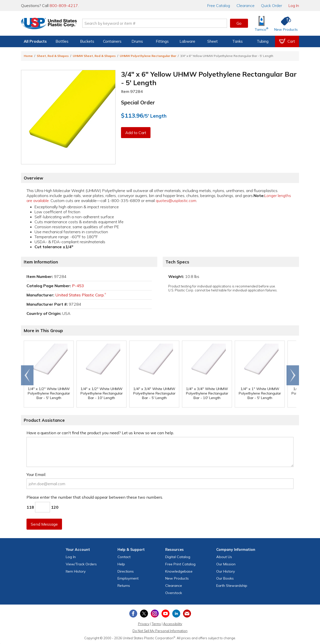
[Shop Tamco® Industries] (261, 23)
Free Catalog (180, 564)
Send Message (44, 524)
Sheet (212, 41)
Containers (112, 41)
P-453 (78, 286)
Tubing (263, 41)
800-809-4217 (64, 5)
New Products (177, 578)
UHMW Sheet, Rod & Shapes (94, 56)
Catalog (219, 5)
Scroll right (293, 375)
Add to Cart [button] (136, 133)
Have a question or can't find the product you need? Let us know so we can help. (100, 433)
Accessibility (173, 624)
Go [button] (239, 23)
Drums (137, 41)
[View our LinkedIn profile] (176, 614)
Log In (294, 5)
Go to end (27, 375)
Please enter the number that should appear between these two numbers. (95, 497)
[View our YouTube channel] (165, 614)
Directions (126, 571)
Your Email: (36, 474)
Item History (76, 571)
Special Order (138, 102)
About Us (224, 557)
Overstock (174, 593)
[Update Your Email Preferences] (187, 614)
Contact (124, 557)
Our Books (225, 578)
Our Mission (226, 564)
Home (28, 56)
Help (121, 564)
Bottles (62, 41)
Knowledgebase (179, 571)
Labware (187, 41)
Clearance (245, 5)
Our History (226, 571)
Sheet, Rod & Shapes (53, 56)
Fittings (162, 41)
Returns (124, 586)
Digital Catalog (178, 557)
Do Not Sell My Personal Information (160, 631)
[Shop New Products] (284, 23)
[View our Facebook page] (133, 614)
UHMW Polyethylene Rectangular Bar (148, 56)
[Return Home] (50, 24)
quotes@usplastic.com (176, 201)
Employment (128, 578)
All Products (35, 41)
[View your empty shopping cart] (287, 41)
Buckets (87, 41)
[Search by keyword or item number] (156, 23)
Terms (156, 624)
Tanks (237, 41)
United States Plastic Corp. (81, 295)
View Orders (81, 564)
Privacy (144, 624)
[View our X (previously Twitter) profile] (144, 614)
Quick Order (271, 5)
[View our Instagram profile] (155, 614)
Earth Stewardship (232, 586)
